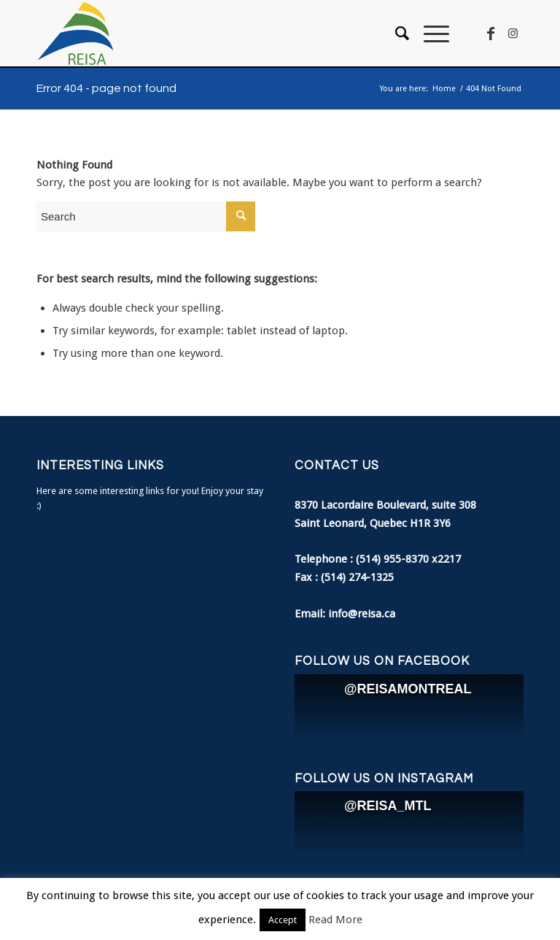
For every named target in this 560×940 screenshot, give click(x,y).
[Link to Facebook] (491, 34)
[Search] (395, 34)
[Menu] (429, 34)
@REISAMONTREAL (408, 689)
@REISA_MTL (388, 806)
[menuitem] (395, 34)
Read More (335, 920)
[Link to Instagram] (513, 34)
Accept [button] (283, 920)
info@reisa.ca (362, 614)
